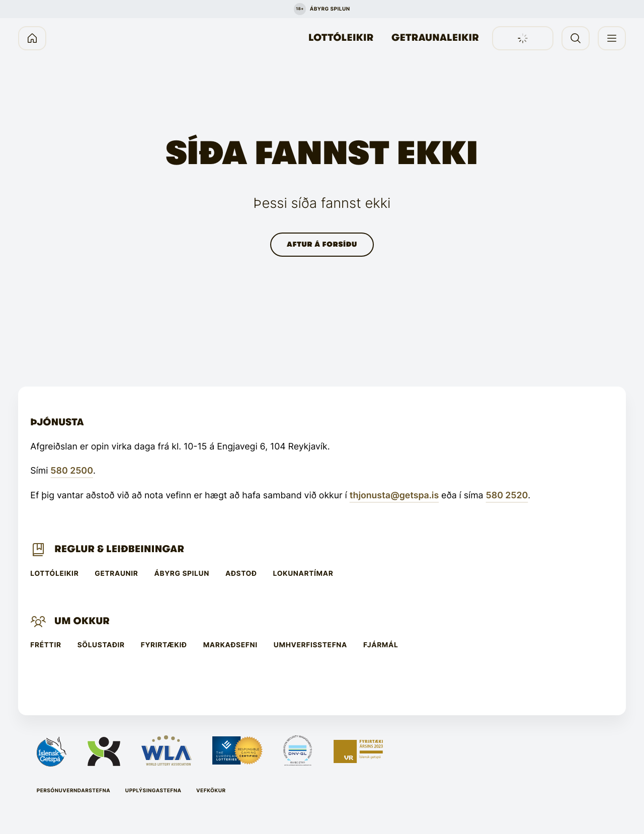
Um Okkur (82, 621)
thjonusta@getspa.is (394, 496)
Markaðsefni (230, 645)
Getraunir (116, 574)
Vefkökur (211, 791)
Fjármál (381, 645)
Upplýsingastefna (153, 791)
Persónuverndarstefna (74, 791)
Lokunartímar (303, 574)
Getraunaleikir (435, 38)
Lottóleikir (341, 38)
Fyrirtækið (164, 645)
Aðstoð (241, 574)
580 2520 (507, 496)
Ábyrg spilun (182, 574)
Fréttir (46, 645)
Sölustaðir (101, 645)
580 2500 (72, 471)
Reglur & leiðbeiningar (119, 549)
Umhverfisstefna (310, 645)
